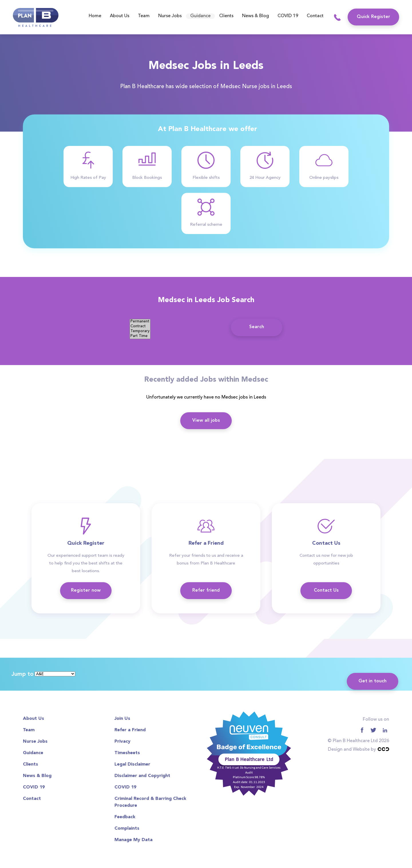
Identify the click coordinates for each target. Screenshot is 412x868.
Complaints (127, 829)
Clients (226, 16)
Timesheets (127, 753)
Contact (315, 16)
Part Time (140, 336)
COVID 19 (288, 16)
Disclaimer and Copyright (142, 776)
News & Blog (255, 16)
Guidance (200, 16)
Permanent (140, 322)
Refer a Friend (130, 730)
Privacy (122, 742)
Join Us (122, 719)
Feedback (125, 817)
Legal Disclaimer (132, 764)
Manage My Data (133, 840)
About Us (120, 16)
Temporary (140, 331)
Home (95, 16)
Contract (140, 327)
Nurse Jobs (170, 16)
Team (144, 16)
